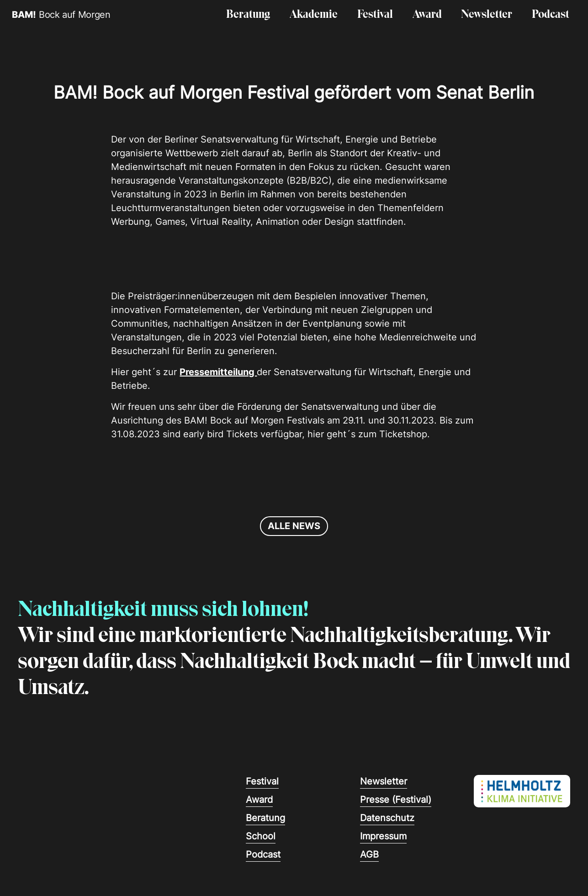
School (261, 836)
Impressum (383, 836)
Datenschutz (387, 818)
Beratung (248, 15)
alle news (294, 526)
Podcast (551, 15)
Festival (375, 15)
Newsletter (487, 15)
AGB (369, 854)
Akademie (314, 15)
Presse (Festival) (396, 800)
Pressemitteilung (218, 372)
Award (427, 15)
